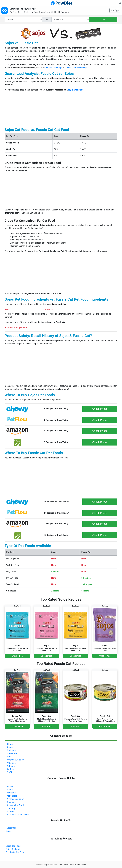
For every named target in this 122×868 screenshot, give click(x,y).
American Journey (15, 760)
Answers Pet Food (15, 805)
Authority (11, 766)
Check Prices (100, 409)
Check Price (17, 656)
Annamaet (11, 763)
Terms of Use (41, 865)
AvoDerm (11, 769)
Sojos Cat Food (13, 849)
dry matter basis (76, 90)
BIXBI (9, 772)
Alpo (9, 757)
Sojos (8, 831)
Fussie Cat (11, 828)
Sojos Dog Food (13, 846)
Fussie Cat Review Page (76, 68)
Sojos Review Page (53, 68)
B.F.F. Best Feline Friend (18, 815)
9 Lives (10, 744)
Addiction (11, 750)
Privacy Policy (52, 865)
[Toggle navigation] (3, 3)
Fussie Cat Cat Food (15, 852)
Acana (10, 747)
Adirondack (12, 753)
